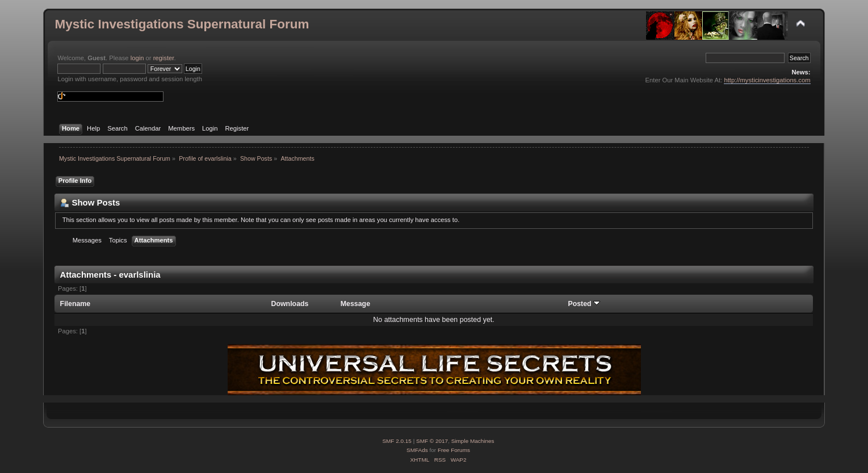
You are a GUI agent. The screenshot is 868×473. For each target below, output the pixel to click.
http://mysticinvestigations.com (767, 80)
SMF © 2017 (432, 441)
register (164, 58)
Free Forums (454, 450)
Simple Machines (473, 441)
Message (355, 304)
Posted (584, 304)
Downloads (290, 304)
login (137, 58)
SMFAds (417, 450)
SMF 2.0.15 (397, 441)
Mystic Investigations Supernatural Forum (182, 24)
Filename (76, 304)
